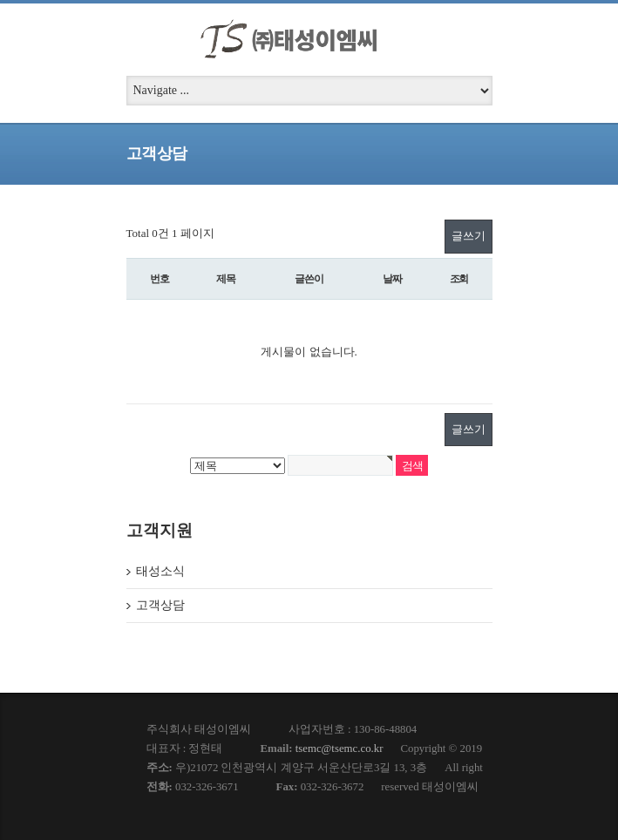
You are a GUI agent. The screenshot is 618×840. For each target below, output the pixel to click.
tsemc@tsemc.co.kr (340, 749)
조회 (459, 279)
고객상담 (160, 605)
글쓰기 (469, 236)
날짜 (392, 279)
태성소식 (160, 571)
